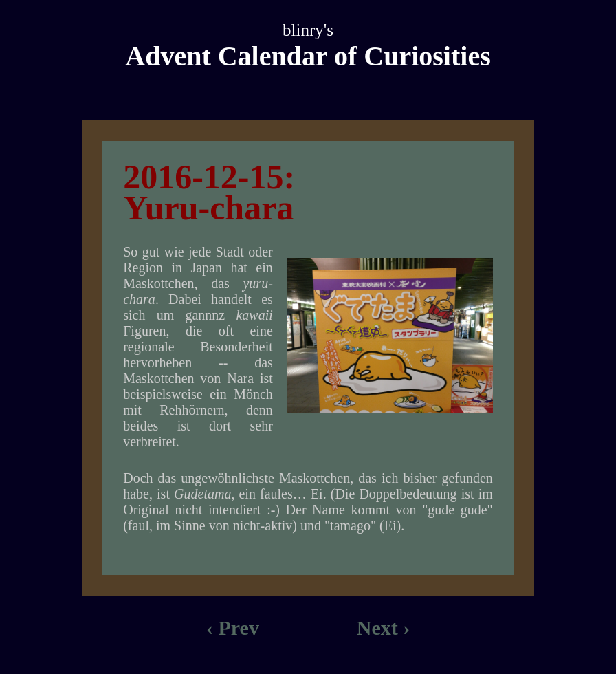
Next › (383, 628)
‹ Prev (233, 628)
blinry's (308, 30)
